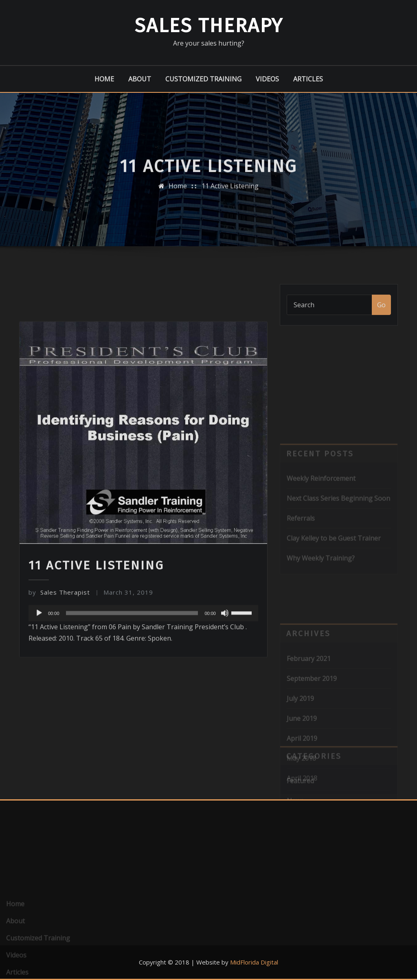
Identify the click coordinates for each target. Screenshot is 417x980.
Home (104, 79)
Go (381, 314)
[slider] (132, 685)
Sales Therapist (59, 665)
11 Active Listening (230, 194)
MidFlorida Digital (254, 962)
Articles (308, 79)
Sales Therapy (209, 26)
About (140, 79)
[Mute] (225, 685)
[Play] (39, 685)
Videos (267, 79)
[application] (143, 685)
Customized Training (203, 79)
